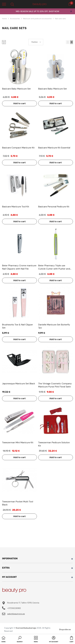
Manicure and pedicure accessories (37, 19)
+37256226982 (14, 608)
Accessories (15, 19)
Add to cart (19, 103)
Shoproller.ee (65, 629)
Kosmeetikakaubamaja (26, 628)
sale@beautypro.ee (16, 614)
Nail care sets (60, 19)
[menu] (4, 4)
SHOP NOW (54, 11)
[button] (68, 42)
